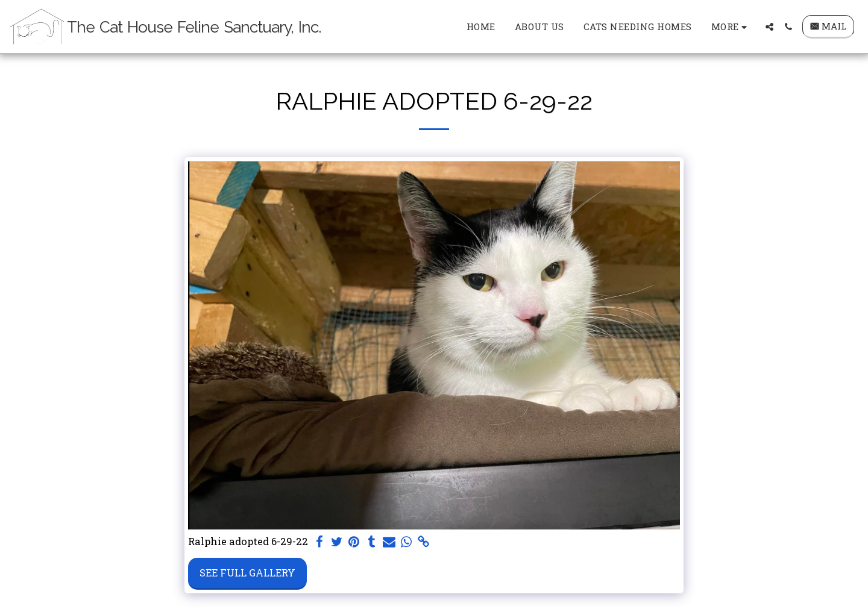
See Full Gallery (247, 573)
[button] (769, 27)
